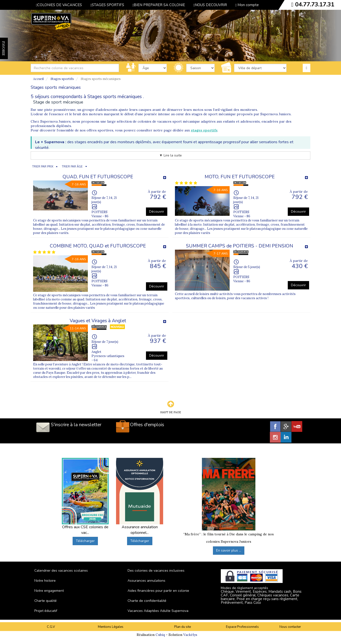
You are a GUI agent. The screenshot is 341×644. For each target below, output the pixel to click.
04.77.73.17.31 (315, 4)
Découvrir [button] (157, 212)
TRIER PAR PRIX (43, 167)
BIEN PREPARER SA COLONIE (159, 5)
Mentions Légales (111, 627)
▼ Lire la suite (170, 155)
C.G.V (51, 627)
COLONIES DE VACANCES (59, 5)
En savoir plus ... (229, 550)
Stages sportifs (62, 79)
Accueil (38, 79)
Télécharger (85, 541)
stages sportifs (204, 130)
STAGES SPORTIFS (107, 5)
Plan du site (183, 627)
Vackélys (190, 635)
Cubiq (160, 635)
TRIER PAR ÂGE (72, 167)
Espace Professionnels (242, 627)
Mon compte (247, 5)
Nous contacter (290, 627)
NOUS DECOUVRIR (210, 5)
